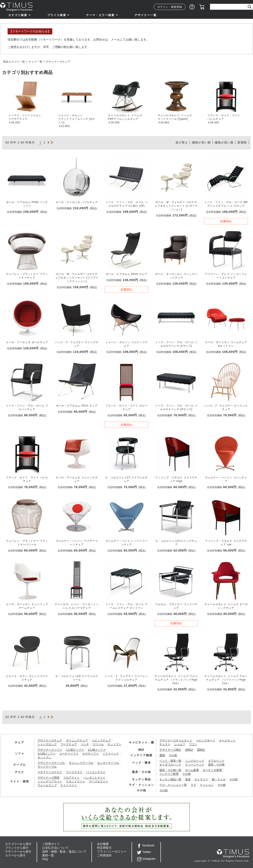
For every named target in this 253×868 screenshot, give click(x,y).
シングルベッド (195, 761)
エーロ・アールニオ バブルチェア (77, 202)
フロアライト (71, 778)
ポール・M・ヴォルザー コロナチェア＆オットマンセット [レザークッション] (176, 206)
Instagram (146, 859)
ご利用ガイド (51, 844)
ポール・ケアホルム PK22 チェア (77, 406)
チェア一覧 (36, 62)
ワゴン (193, 744)
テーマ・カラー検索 (100, 15)
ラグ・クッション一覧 (173, 785)
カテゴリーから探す (18, 844)
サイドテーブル (47, 767)
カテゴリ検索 (18, 15)
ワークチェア (69, 744)
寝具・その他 (216, 765)
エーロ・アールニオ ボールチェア (27, 342)
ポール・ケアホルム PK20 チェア (126, 274)
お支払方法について (55, 848)
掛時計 (189, 750)
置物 (162, 755)
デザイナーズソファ (50, 750)
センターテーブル (108, 763)
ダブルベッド (216, 761)
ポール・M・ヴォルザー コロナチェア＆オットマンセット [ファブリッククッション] (77, 278)
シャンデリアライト (50, 781)
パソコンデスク (96, 772)
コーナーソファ (69, 754)
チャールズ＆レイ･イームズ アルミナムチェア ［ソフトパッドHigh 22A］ (226, 680)
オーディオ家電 (212, 770)
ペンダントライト (94, 778)
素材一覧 (48, 855)
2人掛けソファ (97, 750)
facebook (146, 845)
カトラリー (201, 779)
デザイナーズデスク (50, 772)
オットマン (114, 744)
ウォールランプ (47, 785)
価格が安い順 (201, 142)
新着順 (242, 142)
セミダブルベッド (170, 765)
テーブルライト (99, 781)
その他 (173, 755)
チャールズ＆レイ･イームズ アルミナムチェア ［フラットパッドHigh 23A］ (176, 680)
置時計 (201, 750)
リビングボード (206, 740)
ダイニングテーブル (81, 763)
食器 (188, 779)
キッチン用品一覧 (170, 779)
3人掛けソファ (46, 754)
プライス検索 (57, 15)
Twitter (144, 852)
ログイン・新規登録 (170, 7)
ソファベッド (111, 754)
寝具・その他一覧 (170, 770)
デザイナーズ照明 (48, 778)
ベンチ (85, 744)
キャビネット (227, 740)
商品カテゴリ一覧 (14, 62)
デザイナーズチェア (50, 740)
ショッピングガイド (192, 7)
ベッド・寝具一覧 (170, 761)
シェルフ (180, 744)
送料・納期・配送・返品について (64, 852)
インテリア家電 (169, 774)
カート (202, 7)
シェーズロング (47, 744)
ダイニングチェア (77, 740)
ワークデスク (74, 772)
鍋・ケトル (219, 779)
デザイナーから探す (18, 852)
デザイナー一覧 (146, 15)
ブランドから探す (17, 848)
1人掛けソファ (75, 750)
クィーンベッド (195, 765)
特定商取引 (104, 848)
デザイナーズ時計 (170, 750)
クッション (207, 785)
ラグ (193, 785)
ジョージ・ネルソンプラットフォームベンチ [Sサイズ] (77, 119)
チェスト (165, 744)
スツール (98, 744)
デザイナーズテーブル (51, 763)
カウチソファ (90, 754)
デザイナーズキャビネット (176, 740)
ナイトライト (69, 785)
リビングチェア (101, 740)
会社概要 (103, 844)
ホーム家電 (192, 770)
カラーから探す (15, 855)
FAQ (45, 859)
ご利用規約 (104, 855)
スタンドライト (76, 781)
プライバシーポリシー (112, 852)
